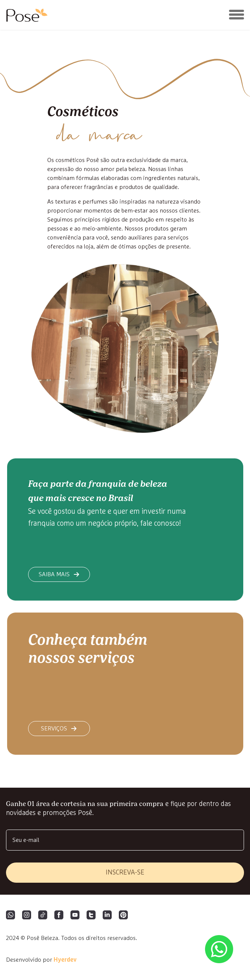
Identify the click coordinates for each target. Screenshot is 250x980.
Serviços (59, 729)
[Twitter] (91, 916)
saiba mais (59, 574)
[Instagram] (27, 916)
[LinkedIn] (107, 916)
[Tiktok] (43, 916)
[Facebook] (59, 916)
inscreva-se (125, 873)
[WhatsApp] (10, 916)
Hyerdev (65, 960)
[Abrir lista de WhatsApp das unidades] (219, 949)
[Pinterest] (123, 916)
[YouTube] (75, 916)
